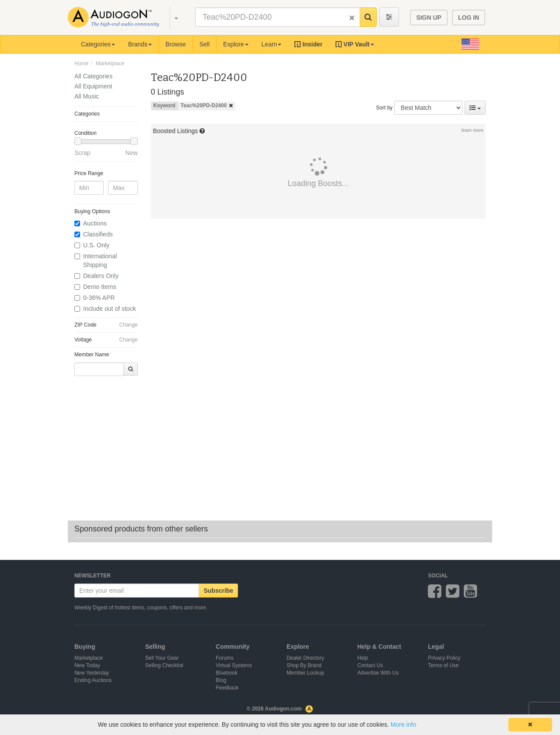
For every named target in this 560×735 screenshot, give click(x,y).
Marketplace (110, 63)
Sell (205, 44)
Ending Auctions (93, 680)
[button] (172, 18)
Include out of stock (110, 309)
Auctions (95, 223)
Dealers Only (101, 276)
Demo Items (100, 287)
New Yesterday (92, 673)
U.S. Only (96, 245)
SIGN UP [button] (429, 18)
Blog (221, 680)
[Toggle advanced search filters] (389, 17)
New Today (87, 665)
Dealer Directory (305, 658)
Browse (176, 44)
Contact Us (370, 665)
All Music (87, 96)
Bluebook (227, 673)
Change (129, 325)
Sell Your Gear (162, 658)
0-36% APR (99, 298)
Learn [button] (272, 44)
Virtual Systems (234, 665)
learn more (472, 130)
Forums (224, 658)
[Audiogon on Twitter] (453, 595)
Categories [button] (98, 44)
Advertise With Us (378, 673)
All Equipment (93, 86)
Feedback (227, 688)
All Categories (93, 76)
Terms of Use (443, 665)
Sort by (385, 108)
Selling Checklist (164, 665)
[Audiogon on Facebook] (435, 595)
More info (403, 724)
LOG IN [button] (469, 18)
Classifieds (98, 234)
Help (363, 658)
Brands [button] (140, 44)
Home (81, 63)
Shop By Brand (304, 665)
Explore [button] (236, 44)
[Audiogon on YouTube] (471, 595)
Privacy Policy (444, 658)
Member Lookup (305, 673)
